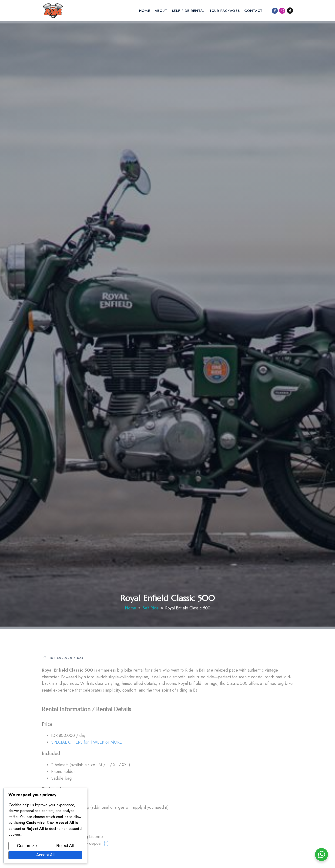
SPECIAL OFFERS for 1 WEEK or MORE (87, 755)
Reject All (65, 846)
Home (145, 11)
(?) (106, 856)
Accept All (45, 855)
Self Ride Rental (188, 11)
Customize (27, 846)
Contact (253, 11)
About (161, 11)
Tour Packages (224, 11)
